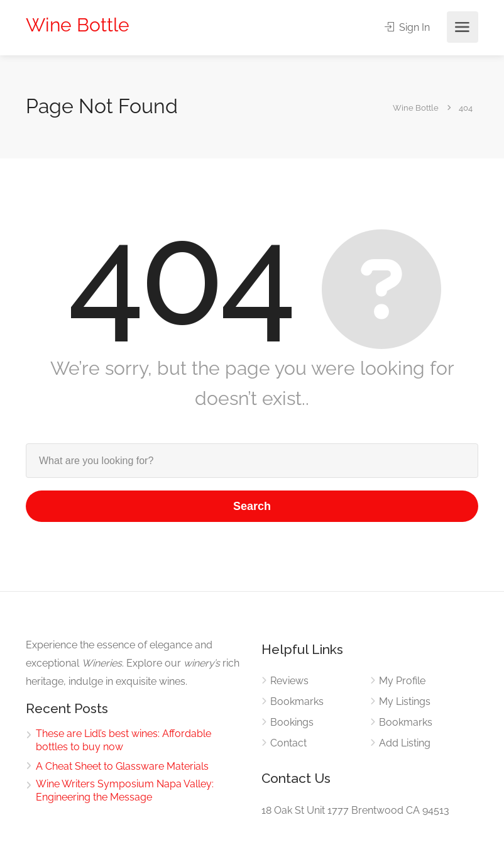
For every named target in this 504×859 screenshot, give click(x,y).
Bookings (292, 722)
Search (252, 506)
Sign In (407, 27)
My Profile (402, 681)
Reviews (289, 681)
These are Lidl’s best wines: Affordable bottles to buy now (123, 740)
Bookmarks (297, 701)
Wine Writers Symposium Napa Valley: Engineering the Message (125, 790)
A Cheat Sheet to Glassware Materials (122, 766)
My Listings (405, 701)
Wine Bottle (78, 25)
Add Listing (405, 743)
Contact (288, 743)
